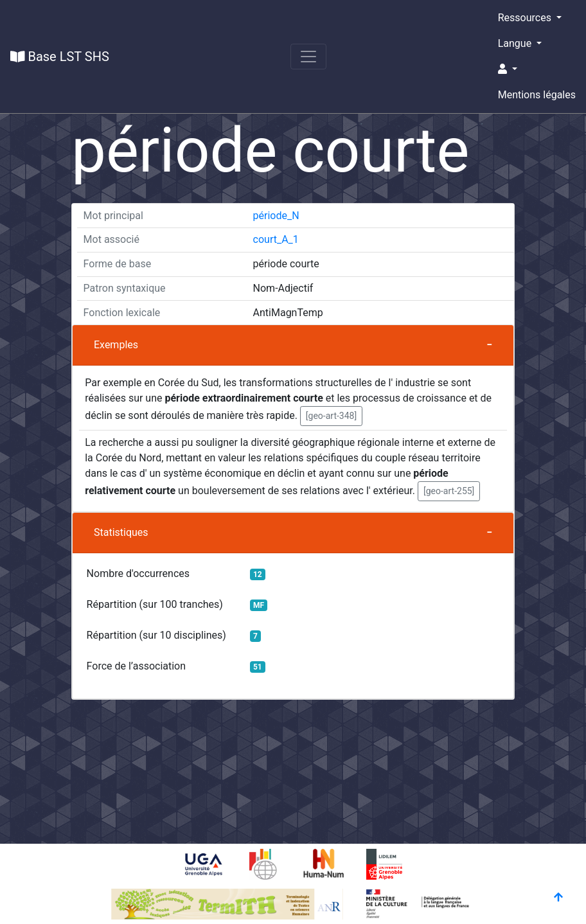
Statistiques (121, 532)
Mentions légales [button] (537, 95)
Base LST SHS (60, 57)
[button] (537, 69)
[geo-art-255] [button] (449, 491)
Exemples (116, 345)
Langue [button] (516, 43)
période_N (276, 216)
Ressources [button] (526, 18)
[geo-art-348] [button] (331, 416)
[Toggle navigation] (308, 57)
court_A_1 (276, 239)
